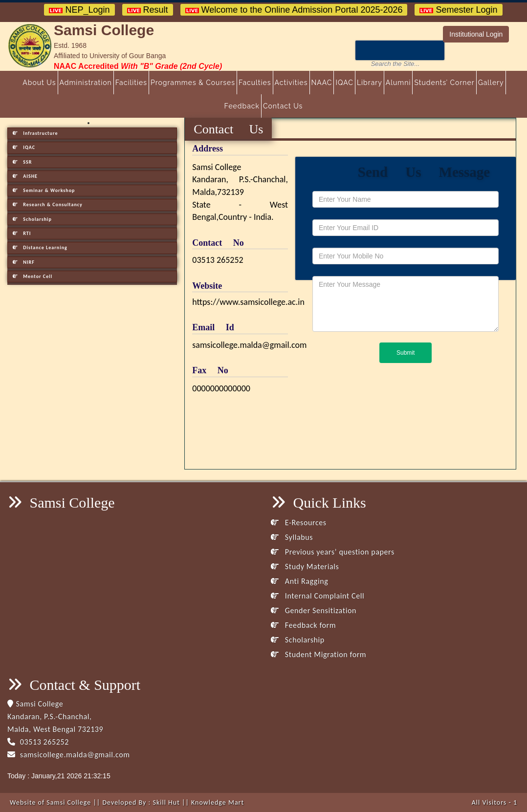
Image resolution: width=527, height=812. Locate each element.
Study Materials (305, 566)
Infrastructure (35, 133)
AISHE (25, 176)
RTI (22, 233)
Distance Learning (40, 247)
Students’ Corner (444, 83)
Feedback (242, 106)
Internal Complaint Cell (318, 596)
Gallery (491, 83)
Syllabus (292, 537)
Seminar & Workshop (44, 190)
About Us (39, 83)
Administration (86, 83)
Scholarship (32, 219)
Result (148, 10)
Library (370, 83)
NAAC (322, 83)
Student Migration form (318, 654)
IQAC (344, 83)
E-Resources (299, 523)
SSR (22, 162)
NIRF (24, 262)
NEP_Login (79, 10)
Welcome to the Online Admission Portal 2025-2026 (294, 10)
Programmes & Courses (193, 83)
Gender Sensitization (314, 610)
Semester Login (458, 10)
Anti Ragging (299, 581)
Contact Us (283, 106)
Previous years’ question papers (333, 552)
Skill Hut (166, 802)
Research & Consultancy (48, 204)
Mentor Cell (33, 276)
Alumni (398, 83)
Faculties (255, 83)
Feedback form (303, 625)
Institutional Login (476, 34)
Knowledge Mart (218, 802)
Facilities (131, 83)
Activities (291, 83)
